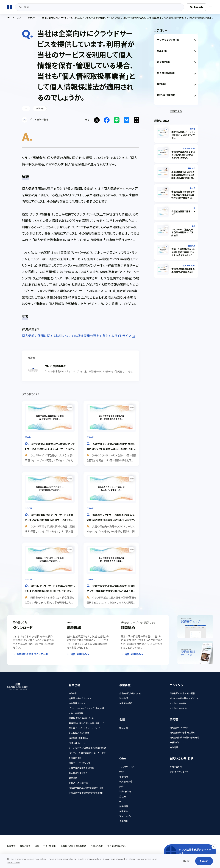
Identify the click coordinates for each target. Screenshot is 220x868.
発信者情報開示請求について (183, 213)
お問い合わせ (176, 767)
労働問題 (192, 246)
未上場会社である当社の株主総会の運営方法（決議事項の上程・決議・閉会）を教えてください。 (183, 176)
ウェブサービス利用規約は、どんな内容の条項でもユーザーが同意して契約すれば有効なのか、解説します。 (50, 460)
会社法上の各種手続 (78, 783)
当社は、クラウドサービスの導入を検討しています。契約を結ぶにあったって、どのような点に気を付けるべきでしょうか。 (50, 591)
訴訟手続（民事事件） (78, 738)
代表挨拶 (11, 846)
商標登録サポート (77, 703)
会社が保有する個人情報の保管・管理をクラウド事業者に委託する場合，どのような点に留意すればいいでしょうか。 (111, 591)
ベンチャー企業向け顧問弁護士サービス (87, 753)
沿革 (37, 846)
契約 (193, 226)
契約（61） (162, 84)
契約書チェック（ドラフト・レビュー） (85, 728)
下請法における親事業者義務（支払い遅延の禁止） (183, 271)
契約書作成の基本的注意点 (182, 733)
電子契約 (124, 777)
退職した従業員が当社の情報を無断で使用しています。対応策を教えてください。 (183, 254)
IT (26, 108)
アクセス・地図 (50, 846)
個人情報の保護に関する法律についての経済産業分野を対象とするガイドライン (76, 336)
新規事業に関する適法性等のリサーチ (86, 723)
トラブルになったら (178, 708)
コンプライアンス (189, 149)
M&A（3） (162, 51)
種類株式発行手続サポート (81, 718)
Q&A (19, 18)
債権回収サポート (77, 743)
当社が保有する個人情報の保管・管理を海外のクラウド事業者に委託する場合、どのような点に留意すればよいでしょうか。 (111, 449)
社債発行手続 (75, 758)
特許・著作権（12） (166, 95)
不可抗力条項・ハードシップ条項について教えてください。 (183, 135)
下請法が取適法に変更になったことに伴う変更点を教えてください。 (183, 155)
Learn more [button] (13, 863)
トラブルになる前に (179, 703)
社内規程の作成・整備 (79, 733)
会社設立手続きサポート (80, 698)
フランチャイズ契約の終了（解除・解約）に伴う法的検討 (182, 233)
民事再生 (124, 811)
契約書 (28, 437)
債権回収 (124, 821)
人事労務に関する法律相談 (81, 768)
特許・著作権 (125, 792)
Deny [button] (186, 861)
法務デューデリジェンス (80, 763)
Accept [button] (204, 861)
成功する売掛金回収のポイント (184, 698)
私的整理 (124, 698)
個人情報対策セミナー (79, 773)
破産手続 (124, 728)
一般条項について (178, 742)
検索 (21, 7)
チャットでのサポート (179, 772)
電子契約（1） (164, 62)
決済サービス (125, 816)
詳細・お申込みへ (80, 654)
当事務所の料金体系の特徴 (182, 693)
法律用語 (174, 747)
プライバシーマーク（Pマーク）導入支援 (86, 708)
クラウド (32, 18)
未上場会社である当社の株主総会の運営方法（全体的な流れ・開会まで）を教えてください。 (183, 196)
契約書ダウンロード (179, 728)
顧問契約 (73, 778)
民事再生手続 (126, 703)
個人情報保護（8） (166, 73)
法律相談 (73, 693)
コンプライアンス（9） (168, 40)
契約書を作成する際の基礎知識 (184, 738)
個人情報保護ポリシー (118, 846)
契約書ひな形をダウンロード (32, 654)
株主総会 (192, 169)
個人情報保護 (126, 782)
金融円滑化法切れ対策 (130, 693)
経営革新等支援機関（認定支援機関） (86, 793)
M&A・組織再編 (76, 713)
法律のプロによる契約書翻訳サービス (86, 788)
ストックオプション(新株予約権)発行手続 (87, 748)
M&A (122, 772)
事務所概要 (25, 846)
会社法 (193, 188)
